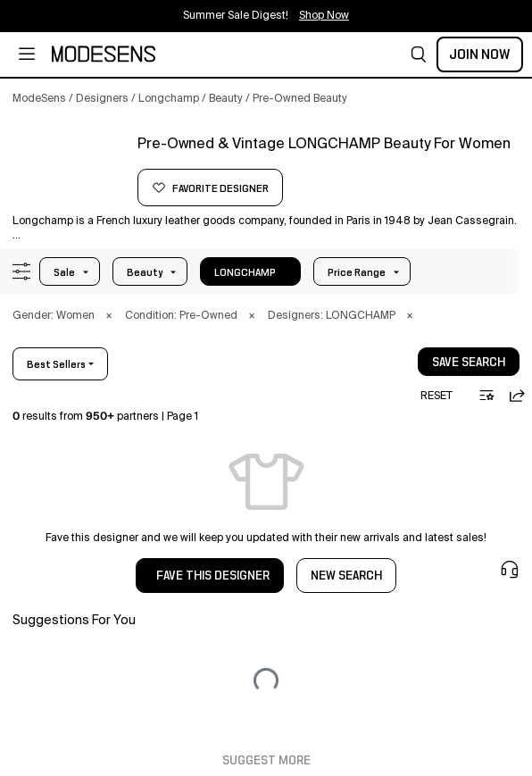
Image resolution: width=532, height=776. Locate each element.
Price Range (357, 272)
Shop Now (324, 16)
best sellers (56, 364)
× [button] (109, 316)
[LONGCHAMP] (69, 167)
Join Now (480, 54)
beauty (145, 272)
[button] (419, 54)
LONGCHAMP (245, 272)
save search (469, 363)
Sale (64, 272)
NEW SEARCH (346, 576)
